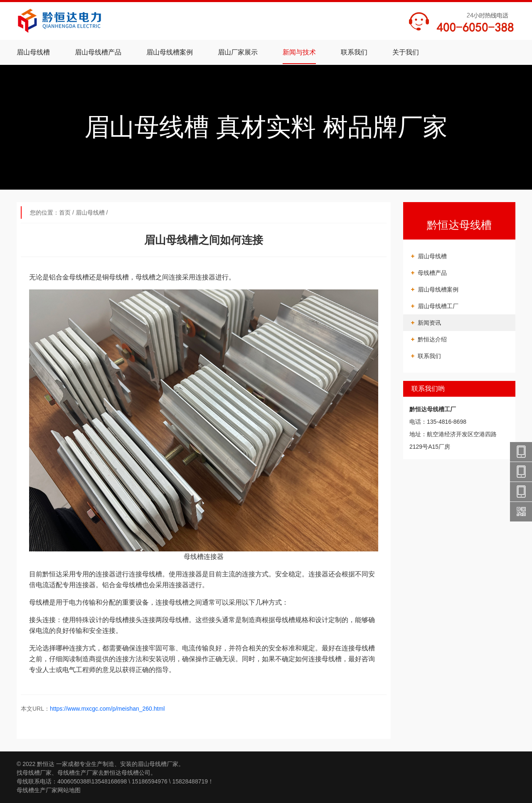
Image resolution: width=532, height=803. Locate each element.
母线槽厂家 (37, 773)
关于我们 (406, 52)
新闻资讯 (429, 323)
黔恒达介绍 (432, 339)
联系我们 (354, 52)
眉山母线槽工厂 (438, 306)
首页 (65, 212)
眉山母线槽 (33, 52)
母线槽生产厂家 (78, 773)
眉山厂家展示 (238, 52)
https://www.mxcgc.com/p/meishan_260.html (107, 709)
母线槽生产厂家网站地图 (49, 790)
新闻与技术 (299, 52)
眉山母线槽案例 (170, 52)
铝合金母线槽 (122, 585)
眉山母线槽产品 (98, 52)
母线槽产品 (432, 273)
